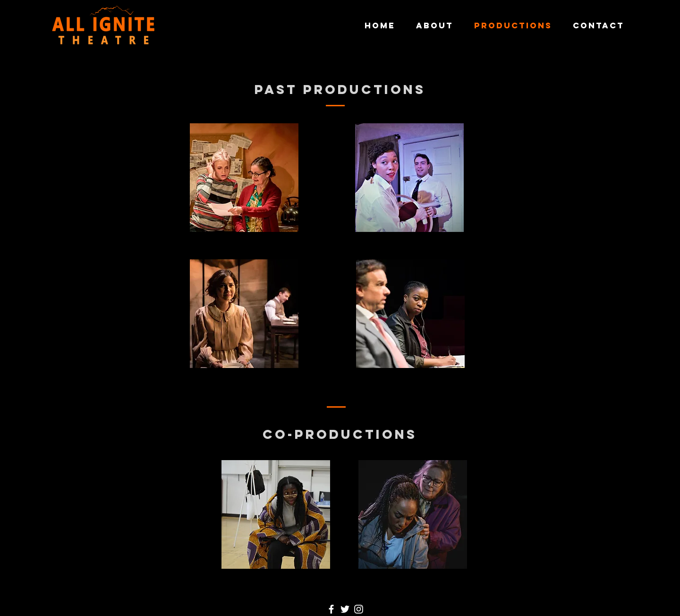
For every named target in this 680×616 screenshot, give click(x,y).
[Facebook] (331, 609)
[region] (245, 222)
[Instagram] (359, 609)
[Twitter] (345, 609)
